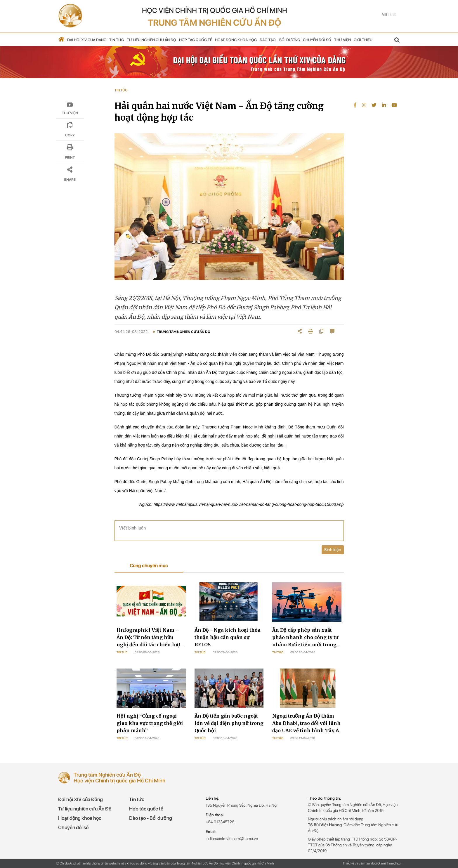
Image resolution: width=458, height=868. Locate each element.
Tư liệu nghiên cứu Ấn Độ (151, 40)
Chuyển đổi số (317, 40)
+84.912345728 (220, 822)
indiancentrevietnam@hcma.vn (232, 839)
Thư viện (342, 40)
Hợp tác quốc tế (196, 40)
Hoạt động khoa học (236, 40)
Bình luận (333, 550)
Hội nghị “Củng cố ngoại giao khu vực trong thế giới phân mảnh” (150, 723)
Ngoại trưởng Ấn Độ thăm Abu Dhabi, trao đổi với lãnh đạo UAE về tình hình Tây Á (306, 723)
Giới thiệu (363, 40)
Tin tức (117, 40)
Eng (393, 15)
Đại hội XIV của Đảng (87, 40)
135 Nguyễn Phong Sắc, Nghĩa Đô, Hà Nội (241, 805)
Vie (385, 15)
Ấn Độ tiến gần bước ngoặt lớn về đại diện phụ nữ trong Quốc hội (229, 723)
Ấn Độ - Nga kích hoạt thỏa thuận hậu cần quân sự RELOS (228, 637)
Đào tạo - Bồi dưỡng (280, 40)
